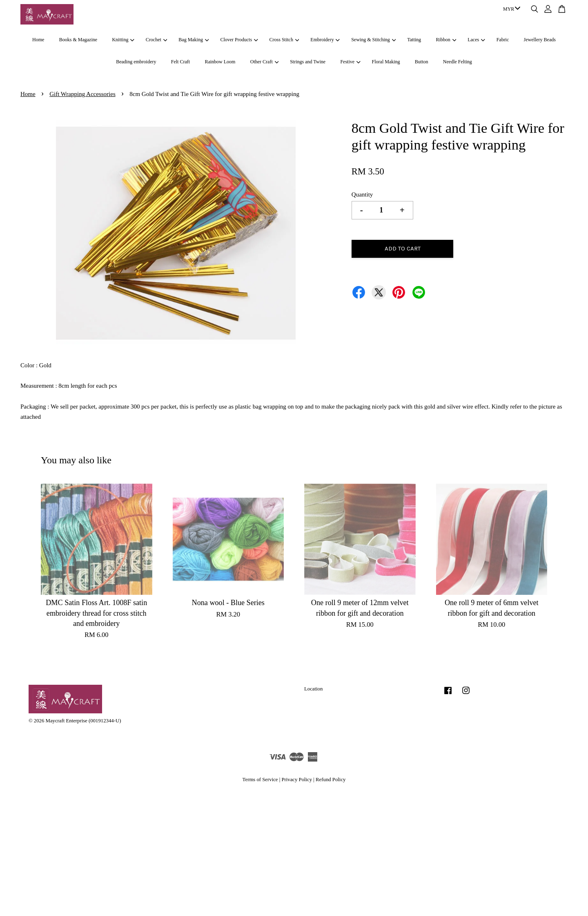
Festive (350, 62)
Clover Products (239, 40)
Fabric (503, 40)
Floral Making (386, 62)
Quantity (362, 194)
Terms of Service (260, 780)
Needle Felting (458, 62)
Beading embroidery (136, 62)
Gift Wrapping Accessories (82, 94)
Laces (476, 40)
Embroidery (325, 40)
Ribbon (446, 40)
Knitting (123, 40)
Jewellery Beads (540, 40)
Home (38, 40)
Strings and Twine (308, 62)
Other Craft (264, 62)
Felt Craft (180, 62)
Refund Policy (331, 780)
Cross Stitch (284, 40)
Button (422, 62)
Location (313, 689)
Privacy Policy (297, 780)
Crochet (156, 40)
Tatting (414, 40)
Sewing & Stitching (373, 40)
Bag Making (194, 40)
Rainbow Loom (220, 62)
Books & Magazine (78, 40)
